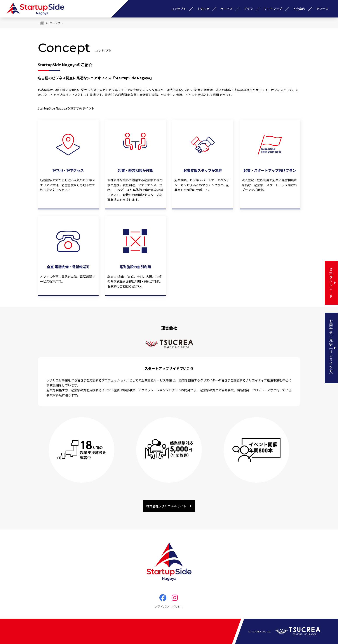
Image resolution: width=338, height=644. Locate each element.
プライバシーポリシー (169, 607)
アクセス (322, 9)
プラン (248, 9)
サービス (226, 9)
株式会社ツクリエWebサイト (166, 506)
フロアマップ (273, 9)
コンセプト (179, 9)
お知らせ (203, 9)
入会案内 (299, 9)
